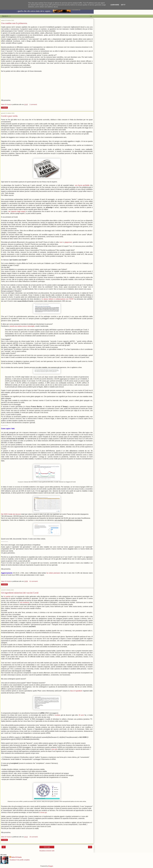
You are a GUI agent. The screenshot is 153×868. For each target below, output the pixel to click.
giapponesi (68, 242)
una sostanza (24, 602)
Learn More (115, 5)
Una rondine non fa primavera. (14, 23)
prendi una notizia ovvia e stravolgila (22, 326)
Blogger (51, 866)
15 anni (81, 715)
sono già (54, 749)
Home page (47, 847)
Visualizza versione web (47, 851)
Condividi (4, 108)
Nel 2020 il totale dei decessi (11, 514)
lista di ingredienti (76, 691)
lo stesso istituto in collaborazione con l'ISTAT (58, 299)
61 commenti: (34, 581)
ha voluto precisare (53, 573)
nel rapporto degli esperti (17, 211)
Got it (123, 5)
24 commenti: (34, 837)
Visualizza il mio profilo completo (20, 860)
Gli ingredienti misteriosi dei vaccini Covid (20, 593)
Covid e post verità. (9, 116)
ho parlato (7, 596)
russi (61, 242)
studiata (58, 715)
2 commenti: (33, 104)
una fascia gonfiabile (82, 185)
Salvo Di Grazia (16, 857)
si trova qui (43, 812)
